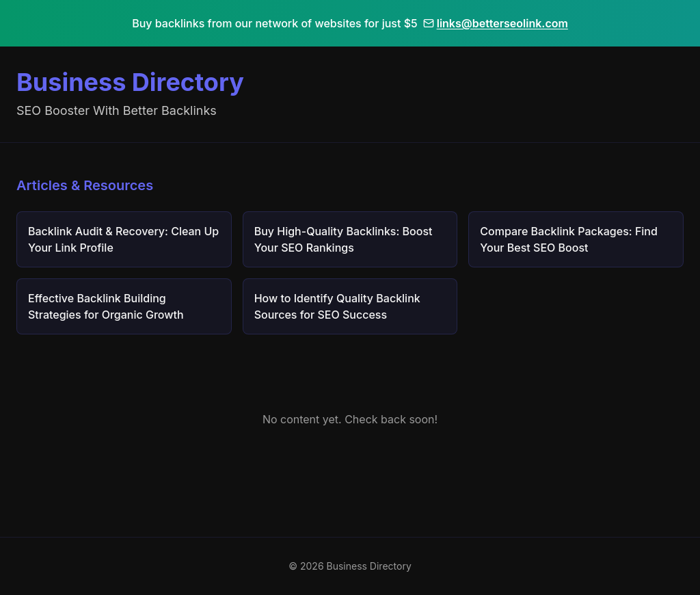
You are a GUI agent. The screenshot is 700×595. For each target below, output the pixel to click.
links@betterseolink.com (496, 23)
